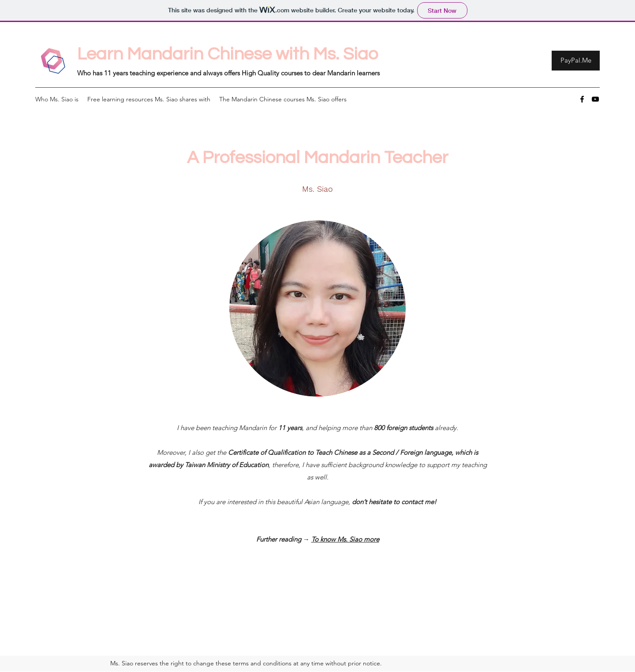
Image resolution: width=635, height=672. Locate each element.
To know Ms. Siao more (345, 539)
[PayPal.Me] (576, 61)
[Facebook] (582, 99)
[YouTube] (595, 99)
